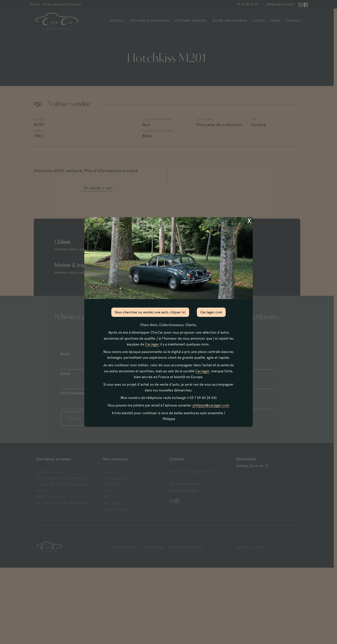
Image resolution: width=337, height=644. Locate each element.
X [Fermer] (249, 221)
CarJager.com (211, 312)
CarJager (152, 344)
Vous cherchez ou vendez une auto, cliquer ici (150, 312)
